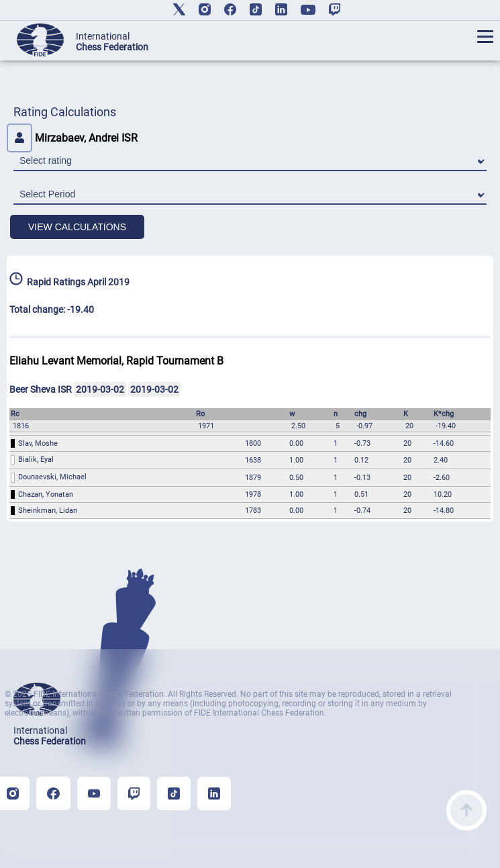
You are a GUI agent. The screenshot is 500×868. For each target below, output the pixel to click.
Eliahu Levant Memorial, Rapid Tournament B (116, 361)
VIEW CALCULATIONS (77, 227)
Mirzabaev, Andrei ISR (72, 138)
